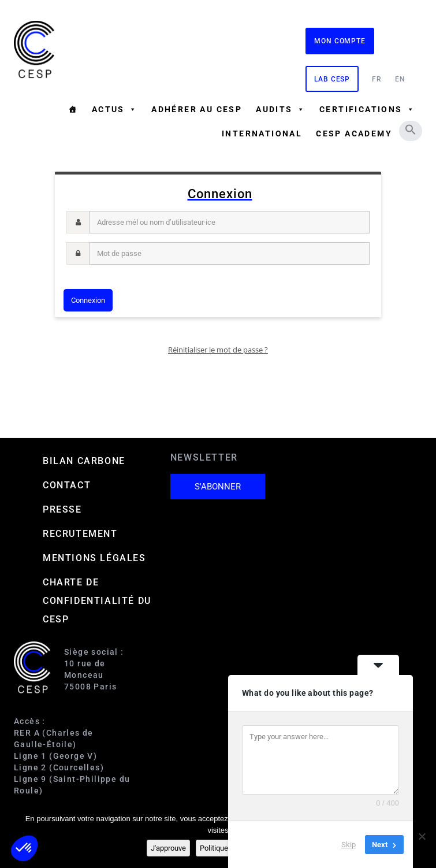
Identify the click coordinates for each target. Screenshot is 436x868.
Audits (281, 109)
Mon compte (340, 41)
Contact (67, 485)
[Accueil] (73, 109)
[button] (411, 129)
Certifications (367, 109)
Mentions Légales (94, 558)
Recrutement (80, 534)
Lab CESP (332, 79)
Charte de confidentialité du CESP (97, 601)
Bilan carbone (84, 461)
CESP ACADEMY (354, 133)
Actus (115, 109)
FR (377, 79)
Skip (349, 845)
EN (400, 79)
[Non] (422, 836)
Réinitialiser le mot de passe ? (218, 350)
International (262, 133)
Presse (62, 509)
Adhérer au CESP (197, 109)
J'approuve (168, 848)
